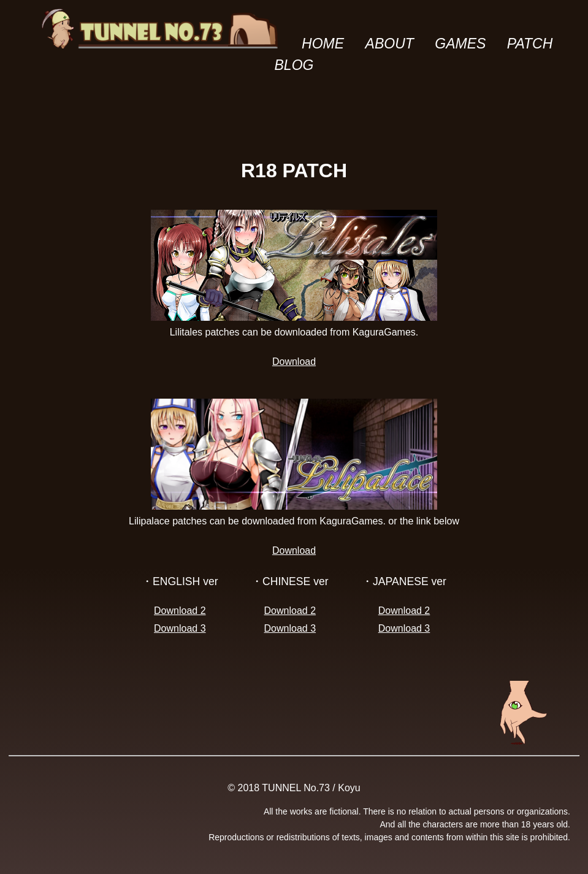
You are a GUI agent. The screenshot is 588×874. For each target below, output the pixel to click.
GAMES (460, 44)
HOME (323, 44)
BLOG (294, 65)
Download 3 (180, 628)
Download (294, 362)
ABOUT (390, 44)
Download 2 (180, 611)
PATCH (530, 44)
